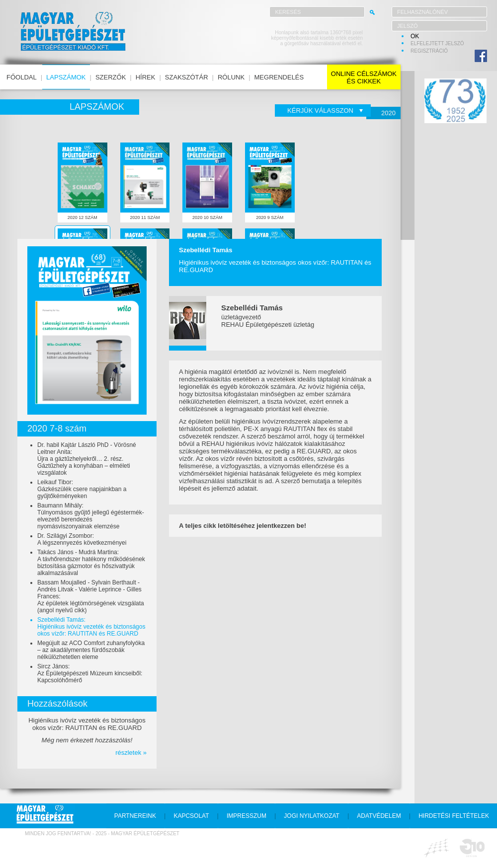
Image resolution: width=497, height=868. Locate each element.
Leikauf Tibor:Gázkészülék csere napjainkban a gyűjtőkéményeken (82, 489)
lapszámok (66, 77)
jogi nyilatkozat (312, 816)
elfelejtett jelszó (437, 43)
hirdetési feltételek (454, 816)
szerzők (111, 77)
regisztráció (429, 51)
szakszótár (187, 77)
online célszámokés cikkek (364, 77)
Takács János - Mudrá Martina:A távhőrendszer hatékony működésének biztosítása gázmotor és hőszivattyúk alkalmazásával (91, 563)
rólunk (231, 77)
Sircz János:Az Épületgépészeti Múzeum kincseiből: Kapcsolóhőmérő (90, 673)
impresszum (247, 816)
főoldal (22, 77)
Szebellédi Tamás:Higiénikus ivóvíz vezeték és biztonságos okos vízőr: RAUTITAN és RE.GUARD (91, 627)
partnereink (135, 816)
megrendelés (279, 77)
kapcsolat (191, 816)
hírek (146, 77)
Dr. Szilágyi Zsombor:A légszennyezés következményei (82, 539)
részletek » (131, 753)
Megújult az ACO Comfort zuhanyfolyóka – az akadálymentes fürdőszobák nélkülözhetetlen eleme (91, 650)
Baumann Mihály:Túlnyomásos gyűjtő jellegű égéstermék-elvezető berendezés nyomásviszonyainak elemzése (91, 516)
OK (415, 36)
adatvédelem (379, 816)
